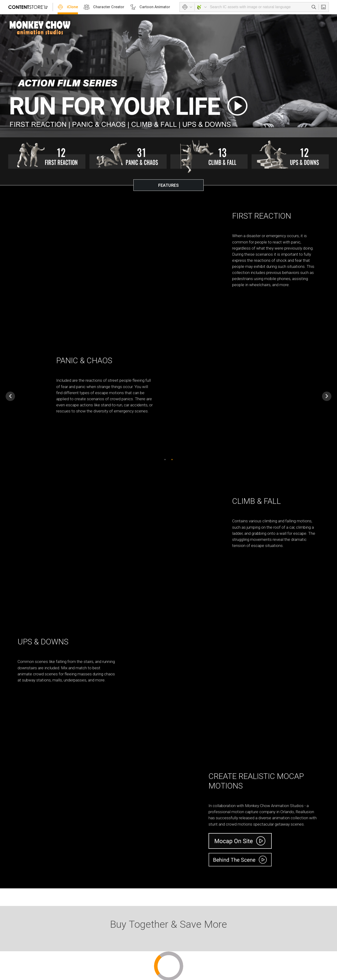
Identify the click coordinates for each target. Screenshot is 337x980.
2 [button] (172, 457)
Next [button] (327, 394)
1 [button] (165, 457)
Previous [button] (10, 394)
